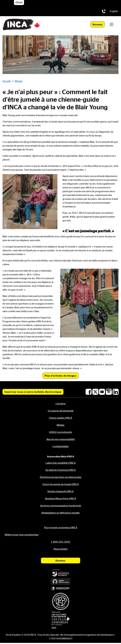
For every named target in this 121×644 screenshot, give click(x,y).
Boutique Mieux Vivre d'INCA (61, 498)
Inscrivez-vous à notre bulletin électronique (33, 392)
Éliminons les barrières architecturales (61, 477)
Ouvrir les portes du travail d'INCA (61, 484)
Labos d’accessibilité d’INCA (61, 463)
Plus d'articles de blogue (60, 376)
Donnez (98, 24)
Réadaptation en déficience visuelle (60, 513)
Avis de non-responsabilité (60, 439)
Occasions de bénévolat (61, 411)
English (114, 11)
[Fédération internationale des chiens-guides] (60, 601)
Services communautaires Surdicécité (61, 506)
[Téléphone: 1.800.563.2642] (104, 11)
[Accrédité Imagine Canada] (60, 581)
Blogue (19, 81)
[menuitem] (114, 11)
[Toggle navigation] (112, 24)
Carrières (60, 404)
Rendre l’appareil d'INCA (60, 491)
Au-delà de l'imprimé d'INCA (60, 470)
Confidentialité (60, 446)
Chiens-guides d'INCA (60, 418)
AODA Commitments (61, 432)
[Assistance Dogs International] (60, 588)
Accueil (7, 81)
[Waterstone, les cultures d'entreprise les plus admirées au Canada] (60, 620)
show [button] (19, 2)
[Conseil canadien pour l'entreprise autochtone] (60, 573)
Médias (60, 425)
